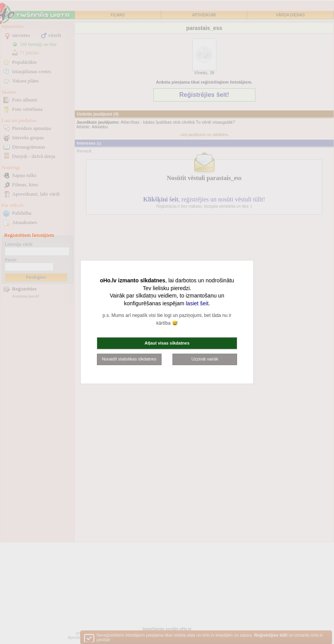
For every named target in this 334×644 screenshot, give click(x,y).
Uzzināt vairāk (205, 359)
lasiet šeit (197, 303)
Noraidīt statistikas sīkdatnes (129, 359)
